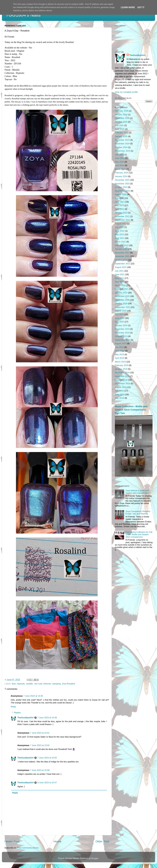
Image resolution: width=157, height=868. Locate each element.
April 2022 (120, 238)
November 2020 (122, 300)
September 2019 (123, 340)
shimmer (47, 684)
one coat (38, 684)
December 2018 (122, 373)
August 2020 (121, 311)
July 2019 (119, 347)
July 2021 (119, 271)
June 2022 (120, 231)
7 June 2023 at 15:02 (40, 745)
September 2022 (123, 220)
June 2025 (120, 129)
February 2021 (122, 289)
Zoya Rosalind (68, 684)
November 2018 (122, 376)
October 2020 (121, 303)
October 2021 (121, 260)
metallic (30, 684)
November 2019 (122, 333)
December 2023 (122, 180)
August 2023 (121, 194)
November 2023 (122, 184)
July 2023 (119, 198)
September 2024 (123, 151)
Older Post (102, 841)
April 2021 (120, 282)
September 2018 (123, 383)
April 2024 (120, 165)
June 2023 (120, 202)
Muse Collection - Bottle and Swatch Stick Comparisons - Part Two (131, 410)
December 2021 (122, 253)
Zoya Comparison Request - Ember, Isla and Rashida (138, 512)
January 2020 (121, 325)
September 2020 (123, 307)
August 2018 (121, 387)
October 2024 (121, 147)
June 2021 (120, 274)
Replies (17, 713)
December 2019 (122, 329)
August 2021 (121, 267)
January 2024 (121, 176)
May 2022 (119, 234)
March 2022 (120, 242)
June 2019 (120, 351)
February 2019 (122, 365)
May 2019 (119, 354)
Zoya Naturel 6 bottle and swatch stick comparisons (137, 492)
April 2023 (120, 209)
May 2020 (119, 322)
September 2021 (123, 264)
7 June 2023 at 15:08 (40, 770)
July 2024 (119, 155)
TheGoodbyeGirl (25, 718)
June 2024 (120, 158)
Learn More (128, 7)
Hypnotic (21, 684)
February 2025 (122, 133)
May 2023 (119, 205)
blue (14, 684)
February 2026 (122, 111)
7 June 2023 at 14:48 (47, 718)
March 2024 (120, 169)
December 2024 (122, 140)
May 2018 (119, 398)
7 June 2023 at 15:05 (47, 758)
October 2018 (121, 380)
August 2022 (121, 224)
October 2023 (121, 187)
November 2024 (122, 144)
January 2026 (121, 115)
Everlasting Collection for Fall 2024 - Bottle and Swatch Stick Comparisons (139, 535)
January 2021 (121, 293)
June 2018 (120, 394)
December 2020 (122, 296)
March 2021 (120, 285)
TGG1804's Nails (23, 15)
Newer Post (12, 841)
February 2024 (122, 173)
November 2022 (122, 216)
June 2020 (120, 318)
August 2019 (121, 343)
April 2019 (120, 358)
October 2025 (121, 122)
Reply (13, 707)
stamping (56, 684)
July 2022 (119, 227)
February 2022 (122, 245)
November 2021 (122, 256)
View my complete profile (126, 92)
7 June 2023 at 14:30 (33, 696)
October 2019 (121, 336)
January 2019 (121, 369)
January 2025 (121, 136)
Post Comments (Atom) (28, 848)
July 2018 (119, 391)
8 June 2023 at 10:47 (47, 783)
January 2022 (121, 249)
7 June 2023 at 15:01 (40, 733)
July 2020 (119, 314)
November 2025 (122, 118)
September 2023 (123, 191)
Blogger (95, 858)
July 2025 (119, 125)
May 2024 (119, 162)
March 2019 (120, 362)
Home (57, 841)
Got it (141, 7)
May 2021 (119, 278)
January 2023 (121, 213)
